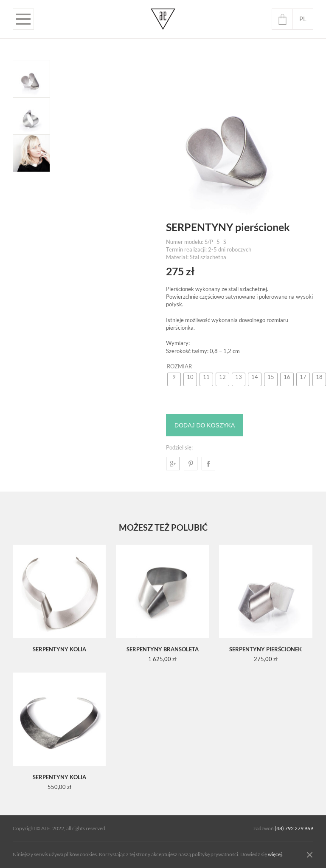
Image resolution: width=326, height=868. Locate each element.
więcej (275, 854)
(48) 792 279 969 (294, 828)
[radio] (174, 379)
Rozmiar (179, 366)
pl (303, 19)
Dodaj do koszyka (205, 425)
